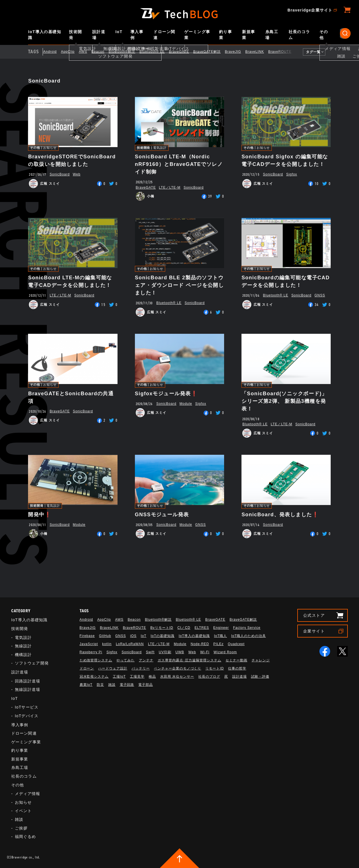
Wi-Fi (205, 652)
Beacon (102, 52)
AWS (87, 52)
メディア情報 (28, 794)
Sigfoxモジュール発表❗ (166, 394)
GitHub (105, 636)
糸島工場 (272, 35)
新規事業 (248, 35)
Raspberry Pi (91, 652)
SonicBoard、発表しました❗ (280, 515)
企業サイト (314, 631)
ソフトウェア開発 (32, 663)
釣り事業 (225, 35)
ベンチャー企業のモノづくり (178, 668)
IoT (119, 32)
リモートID (215, 668)
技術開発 (75, 35)
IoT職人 (220, 636)
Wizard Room (225, 652)
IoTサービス (27, 707)
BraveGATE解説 (211, 52)
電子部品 (146, 685)
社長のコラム (299, 35)
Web (77, 174)
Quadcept (236, 644)
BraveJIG (237, 52)
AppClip (72, 52)
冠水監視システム (94, 677)
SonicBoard (60, 174)
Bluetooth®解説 (126, 52)
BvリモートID (162, 628)
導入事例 (137, 35)
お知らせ (50, 148)
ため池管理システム (96, 660)
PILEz (218, 644)
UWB (180, 652)
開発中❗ (40, 515)
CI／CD (184, 628)
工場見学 (137, 677)
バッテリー (141, 668)
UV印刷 (165, 652)
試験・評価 (260, 677)
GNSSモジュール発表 (162, 515)
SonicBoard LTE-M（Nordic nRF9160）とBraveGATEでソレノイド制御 (179, 164)
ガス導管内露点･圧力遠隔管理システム (189, 660)
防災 (100, 685)
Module (186, 404)
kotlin (107, 644)
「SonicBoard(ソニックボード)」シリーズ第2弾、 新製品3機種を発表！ (284, 401)
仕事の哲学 (237, 668)
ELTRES (202, 628)
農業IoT (86, 685)
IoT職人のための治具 (248, 636)
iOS (133, 636)
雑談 (19, 819)
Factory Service (247, 628)
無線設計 (23, 646)
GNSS (320, 295)
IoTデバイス (27, 716)
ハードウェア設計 (113, 668)
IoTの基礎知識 (163, 636)
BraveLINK (259, 52)
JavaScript (89, 644)
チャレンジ (261, 660)
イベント (23, 811)
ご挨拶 (21, 828)
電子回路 (127, 685)
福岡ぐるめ (26, 837)
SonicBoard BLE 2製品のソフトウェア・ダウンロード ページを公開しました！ (179, 285)
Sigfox (292, 174)
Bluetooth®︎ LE (157, 52)
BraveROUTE (284, 52)
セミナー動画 (236, 660)
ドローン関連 (164, 35)
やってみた (126, 660)
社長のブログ (209, 677)
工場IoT (119, 677)
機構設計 (23, 655)
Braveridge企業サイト (310, 10)
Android (54, 52)
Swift (150, 652)
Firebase (87, 636)
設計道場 (99, 35)
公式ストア (314, 615)
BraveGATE (183, 52)
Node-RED (200, 644)
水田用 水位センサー (177, 677)
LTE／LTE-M (170, 188)
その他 (324, 35)
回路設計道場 (28, 681)
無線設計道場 (28, 689)
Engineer (221, 628)
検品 (152, 677)
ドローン (87, 668)
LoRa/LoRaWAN (130, 644)
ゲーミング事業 (197, 35)
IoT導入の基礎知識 (45, 35)
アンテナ (146, 660)
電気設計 (160, 148)
